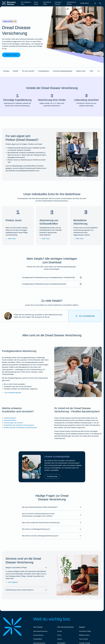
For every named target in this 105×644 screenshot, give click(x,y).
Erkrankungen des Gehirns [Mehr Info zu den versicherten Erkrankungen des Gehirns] (13, 423)
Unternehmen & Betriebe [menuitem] (71, 3)
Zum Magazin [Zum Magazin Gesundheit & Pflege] (12, 582)
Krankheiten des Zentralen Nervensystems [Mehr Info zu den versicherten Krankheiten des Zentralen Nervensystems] (19, 425)
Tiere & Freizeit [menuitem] (36, 3)
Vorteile (15, 71)
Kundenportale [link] (52, 476)
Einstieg (6, 71)
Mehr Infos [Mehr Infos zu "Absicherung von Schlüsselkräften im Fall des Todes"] (45, 239)
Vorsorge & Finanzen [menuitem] (58, 3)
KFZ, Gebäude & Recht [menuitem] (26, 3)
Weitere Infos (81, 71)
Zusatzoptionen (44, 71)
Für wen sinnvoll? (28, 71)
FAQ (91, 71)
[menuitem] (95, 3)
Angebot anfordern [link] (11, 55)
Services (100, 71)
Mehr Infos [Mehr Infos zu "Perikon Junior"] (11, 239)
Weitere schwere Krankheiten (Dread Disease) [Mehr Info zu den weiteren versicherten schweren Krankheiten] (20, 428)
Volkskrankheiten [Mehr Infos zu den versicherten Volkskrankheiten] (10, 418)
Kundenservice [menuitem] (85, 3)
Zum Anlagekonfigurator (12, 393)
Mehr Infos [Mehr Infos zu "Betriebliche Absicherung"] (78, 239)
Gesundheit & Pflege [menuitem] (47, 3)
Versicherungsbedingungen (63, 71)
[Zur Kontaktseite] (85, 316)
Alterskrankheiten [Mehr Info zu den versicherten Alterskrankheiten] (10, 420)
